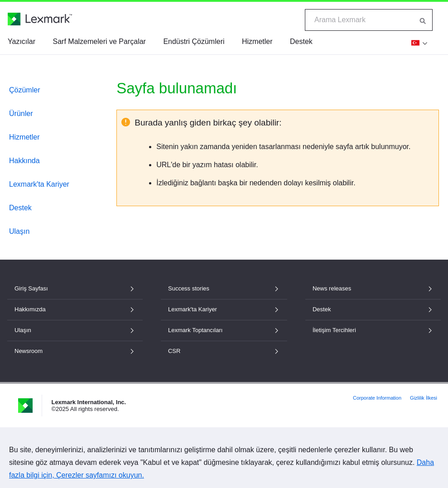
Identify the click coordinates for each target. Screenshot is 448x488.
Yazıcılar (22, 41)
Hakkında (24, 161)
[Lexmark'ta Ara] (423, 20)
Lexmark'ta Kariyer (39, 184)
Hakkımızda (75, 309)
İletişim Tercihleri (373, 330)
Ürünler (21, 114)
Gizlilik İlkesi (424, 398)
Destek (301, 41)
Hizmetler (257, 41)
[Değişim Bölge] (418, 43)
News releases (373, 288)
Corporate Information (377, 398)
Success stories (224, 288)
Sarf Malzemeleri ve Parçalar (99, 41)
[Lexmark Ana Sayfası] (40, 19)
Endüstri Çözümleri (194, 41)
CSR (224, 351)
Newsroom (75, 351)
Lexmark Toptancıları (224, 330)
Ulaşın (19, 231)
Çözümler (24, 90)
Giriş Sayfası (75, 288)
